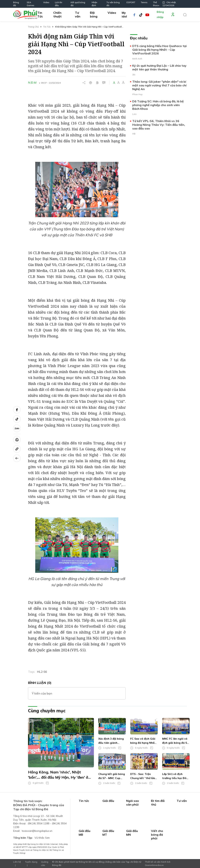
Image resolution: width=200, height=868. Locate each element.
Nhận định (94, 4)
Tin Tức (40, 14)
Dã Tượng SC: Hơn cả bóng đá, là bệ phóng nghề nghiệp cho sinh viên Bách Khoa (158, 105)
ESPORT (131, 2)
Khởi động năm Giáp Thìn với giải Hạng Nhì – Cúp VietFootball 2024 (88, 27)
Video (46, 2)
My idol (124, 14)
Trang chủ (33, 27)
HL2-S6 (42, 672)
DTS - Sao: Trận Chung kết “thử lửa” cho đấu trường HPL (143, 776)
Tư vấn (78, 14)
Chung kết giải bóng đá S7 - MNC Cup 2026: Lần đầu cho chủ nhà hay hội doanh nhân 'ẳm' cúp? (112, 776)
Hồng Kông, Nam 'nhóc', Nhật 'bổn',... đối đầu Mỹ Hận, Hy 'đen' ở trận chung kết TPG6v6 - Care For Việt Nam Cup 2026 (58, 775)
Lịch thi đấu (59, 4)
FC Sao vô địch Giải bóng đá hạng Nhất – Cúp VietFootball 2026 (143, 741)
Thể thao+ (156, 4)
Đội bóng (94, 14)
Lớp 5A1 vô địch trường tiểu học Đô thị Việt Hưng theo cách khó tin (174, 776)
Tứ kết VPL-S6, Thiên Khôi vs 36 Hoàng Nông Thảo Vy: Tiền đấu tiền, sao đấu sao (159, 125)
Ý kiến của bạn (42, 693)
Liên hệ (17, 862)
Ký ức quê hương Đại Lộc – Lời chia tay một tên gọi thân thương (159, 67)
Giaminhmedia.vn (154, 865)
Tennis (144, 2)
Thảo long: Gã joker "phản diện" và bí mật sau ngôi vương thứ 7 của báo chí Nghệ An (159, 85)
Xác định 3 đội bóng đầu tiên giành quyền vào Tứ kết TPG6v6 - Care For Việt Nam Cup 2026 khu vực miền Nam (111, 741)
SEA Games (31, 4)
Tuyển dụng (31, 862)
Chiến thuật (57, 14)
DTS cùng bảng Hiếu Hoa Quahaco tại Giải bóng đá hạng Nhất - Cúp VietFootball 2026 (159, 50)
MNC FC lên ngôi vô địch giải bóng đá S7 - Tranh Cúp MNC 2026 (175, 741)
